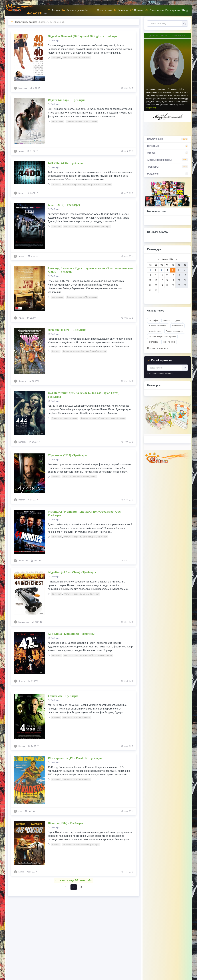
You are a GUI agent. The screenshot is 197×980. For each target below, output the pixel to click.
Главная (54, 10)
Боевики (56, 351)
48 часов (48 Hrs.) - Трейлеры (67, 330)
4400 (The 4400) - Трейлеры (66, 163)
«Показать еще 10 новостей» (73, 880)
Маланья (23, 88)
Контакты (121, 10)
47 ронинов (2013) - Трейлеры (67, 455)
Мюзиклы (56, 655)
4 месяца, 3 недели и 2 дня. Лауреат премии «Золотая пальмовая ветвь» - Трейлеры (90, 270)
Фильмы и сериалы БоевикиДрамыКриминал (86, 537)
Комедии (56, 58)
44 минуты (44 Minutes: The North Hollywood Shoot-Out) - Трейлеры (85, 514)
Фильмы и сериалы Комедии (77, 58)
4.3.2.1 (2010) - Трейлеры (64, 205)
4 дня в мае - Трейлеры (63, 696)
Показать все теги (158, 348)
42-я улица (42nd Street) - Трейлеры (71, 634)
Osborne (22, 381)
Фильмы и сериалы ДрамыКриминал (82, 594)
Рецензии (153, 174)
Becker (22, 193)
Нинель (22, 746)
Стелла (22, 681)
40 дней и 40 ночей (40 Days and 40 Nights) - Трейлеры (83, 36)
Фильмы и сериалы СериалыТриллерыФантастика (87, 184)
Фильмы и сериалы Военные (77, 717)
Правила (137, 10)
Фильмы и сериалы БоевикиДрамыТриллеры (84, 351)
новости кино (169, 342)
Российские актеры (175, 331)
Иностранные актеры (158, 326)
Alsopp (22, 256)
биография (154, 342)
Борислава (24, 622)
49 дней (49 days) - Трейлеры (66, 100)
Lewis (21, 872)
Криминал (56, 226)
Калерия (22, 442)
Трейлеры (55, 40)
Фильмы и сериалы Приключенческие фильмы (103, 418)
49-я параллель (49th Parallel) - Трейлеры (75, 758)
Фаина (21, 318)
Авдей (21, 151)
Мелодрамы (57, 121)
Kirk (20, 811)
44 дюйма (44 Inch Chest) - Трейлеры (72, 572)
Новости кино (102, 10)
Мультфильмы (155, 331)
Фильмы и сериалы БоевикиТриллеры (81, 844)
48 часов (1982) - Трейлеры (65, 823)
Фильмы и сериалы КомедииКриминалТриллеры (87, 226)
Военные (56, 717)
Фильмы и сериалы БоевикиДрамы (79, 477)
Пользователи (155, 10)
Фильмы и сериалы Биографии (162, 337)
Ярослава (23, 561)
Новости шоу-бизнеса (26, 22)
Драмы (178, 320)
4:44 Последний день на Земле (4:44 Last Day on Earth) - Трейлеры (84, 395)
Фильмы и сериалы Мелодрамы (82, 121)
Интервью (153, 146)
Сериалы (56, 184)
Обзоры (152, 153)
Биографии (154, 320)
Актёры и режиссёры (75, 10)
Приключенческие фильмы (64, 418)
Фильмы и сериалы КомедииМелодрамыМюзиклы (88, 655)
